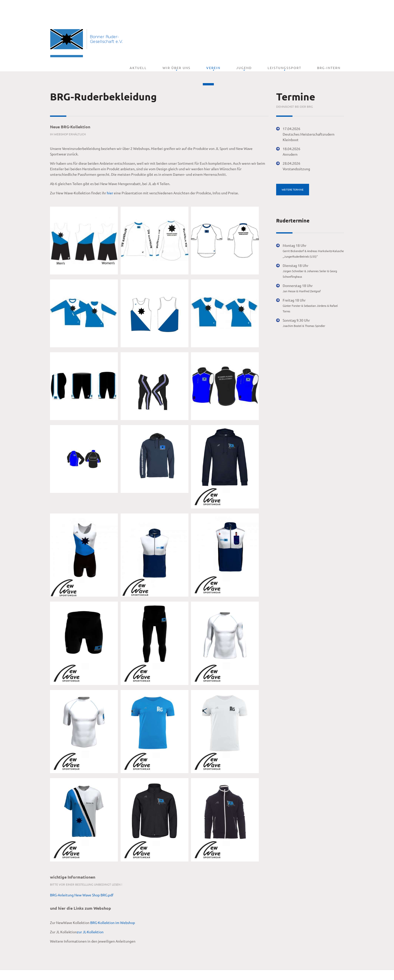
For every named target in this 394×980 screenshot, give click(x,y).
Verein (238, 39)
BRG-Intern (332, 38)
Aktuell (177, 38)
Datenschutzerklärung (140, 970)
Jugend (262, 39)
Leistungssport (295, 39)
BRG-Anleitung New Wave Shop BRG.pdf (82, 881)
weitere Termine (293, 175)
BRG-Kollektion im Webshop (113, 908)
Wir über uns (208, 39)
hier (110, 179)
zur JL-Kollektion (90, 918)
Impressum (111, 970)
